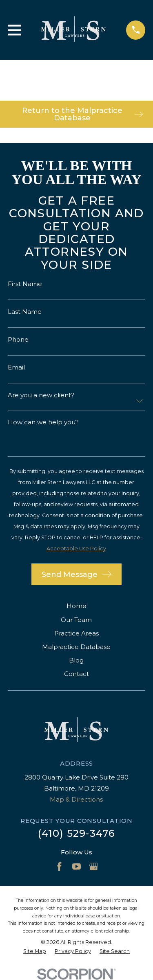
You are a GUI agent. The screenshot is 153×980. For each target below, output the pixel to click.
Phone (18, 339)
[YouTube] (76, 866)
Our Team (76, 620)
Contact (76, 674)
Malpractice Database (76, 647)
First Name (25, 284)
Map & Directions (76, 799)
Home (76, 606)
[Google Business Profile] (94, 866)
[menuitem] (35, 952)
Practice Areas (76, 633)
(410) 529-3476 (77, 833)
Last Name (25, 312)
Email (16, 367)
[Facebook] (59, 866)
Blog (76, 660)
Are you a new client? (41, 395)
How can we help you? (43, 422)
